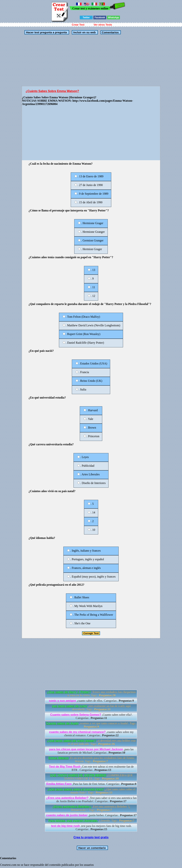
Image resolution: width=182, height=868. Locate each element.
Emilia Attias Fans (59, 784)
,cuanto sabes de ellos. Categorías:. (91, 701)
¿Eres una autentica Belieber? (67, 798)
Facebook (100, 17)
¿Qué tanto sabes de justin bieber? (72, 741)
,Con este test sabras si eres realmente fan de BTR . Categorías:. (91, 768)
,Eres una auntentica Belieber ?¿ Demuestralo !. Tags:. (91, 808)
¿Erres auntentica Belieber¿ (72, 807)
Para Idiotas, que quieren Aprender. (73, 821)
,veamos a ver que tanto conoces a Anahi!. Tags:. (91, 725)
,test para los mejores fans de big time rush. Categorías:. (91, 828)
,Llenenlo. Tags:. (91, 821)
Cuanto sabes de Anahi (62, 723)
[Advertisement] (91, 60)
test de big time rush (65, 826)
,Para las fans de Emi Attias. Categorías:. (91, 784)
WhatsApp (113, 17)
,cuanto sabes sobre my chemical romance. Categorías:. (91, 734)
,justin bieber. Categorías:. (91, 815)
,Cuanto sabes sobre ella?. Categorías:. (91, 716)
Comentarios (110, 32)
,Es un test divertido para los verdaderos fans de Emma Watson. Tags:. (91, 760)
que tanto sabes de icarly (70, 706)
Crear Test (78, 25)
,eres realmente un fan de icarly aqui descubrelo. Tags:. (91, 708)
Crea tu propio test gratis (91, 837)
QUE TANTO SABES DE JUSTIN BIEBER (78, 775)
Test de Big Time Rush (65, 767)
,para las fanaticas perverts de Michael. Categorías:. (91, 751)
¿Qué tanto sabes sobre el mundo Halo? (76, 789)
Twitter (86, 17)
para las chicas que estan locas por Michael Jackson (86, 749)
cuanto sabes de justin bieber (67, 815)
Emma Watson (59, 758)
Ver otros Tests (103, 25)
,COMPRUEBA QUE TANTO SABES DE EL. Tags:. (91, 777)
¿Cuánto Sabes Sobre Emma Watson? (52, 91)
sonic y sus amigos (62, 701)
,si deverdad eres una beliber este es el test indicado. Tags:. (91, 742)
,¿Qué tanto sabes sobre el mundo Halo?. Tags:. (91, 791)
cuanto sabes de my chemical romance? (77, 732)
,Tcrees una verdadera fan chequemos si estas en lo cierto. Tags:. (91, 694)
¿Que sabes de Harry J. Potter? (69, 692)
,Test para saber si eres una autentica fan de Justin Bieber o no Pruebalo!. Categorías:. (91, 800)
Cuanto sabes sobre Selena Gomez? (76, 715)
